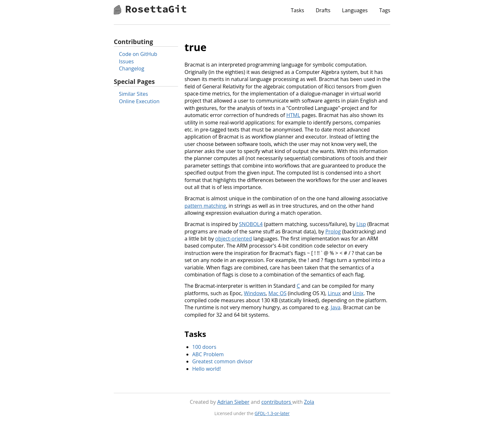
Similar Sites (133, 94)
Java (336, 307)
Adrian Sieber (233, 402)
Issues (126, 61)
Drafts (323, 10)
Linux (334, 293)
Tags (385, 10)
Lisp (361, 224)
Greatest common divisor (222, 361)
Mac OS (277, 293)
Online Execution (139, 101)
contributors (277, 402)
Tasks (297, 10)
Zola (309, 402)
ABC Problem (208, 354)
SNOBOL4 (251, 224)
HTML (293, 115)
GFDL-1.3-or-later (272, 413)
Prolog (333, 231)
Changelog (132, 68)
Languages (355, 10)
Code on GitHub (138, 54)
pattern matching (205, 206)
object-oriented (233, 239)
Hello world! (207, 369)
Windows (255, 293)
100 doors (204, 347)
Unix (358, 293)
